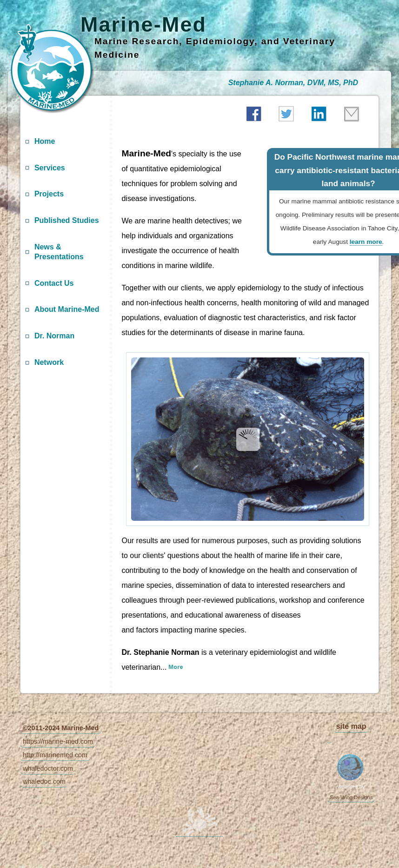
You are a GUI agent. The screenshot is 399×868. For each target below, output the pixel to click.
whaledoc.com (44, 781)
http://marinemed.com (55, 755)
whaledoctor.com (48, 768)
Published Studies (67, 220)
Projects (49, 194)
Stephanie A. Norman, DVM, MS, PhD (293, 83)
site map (351, 726)
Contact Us (54, 283)
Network (49, 362)
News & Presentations (59, 252)
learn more (366, 242)
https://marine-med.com (58, 741)
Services (50, 168)
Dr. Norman (54, 336)
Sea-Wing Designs (351, 797)
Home (45, 141)
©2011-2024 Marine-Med (61, 728)
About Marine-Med (67, 309)
